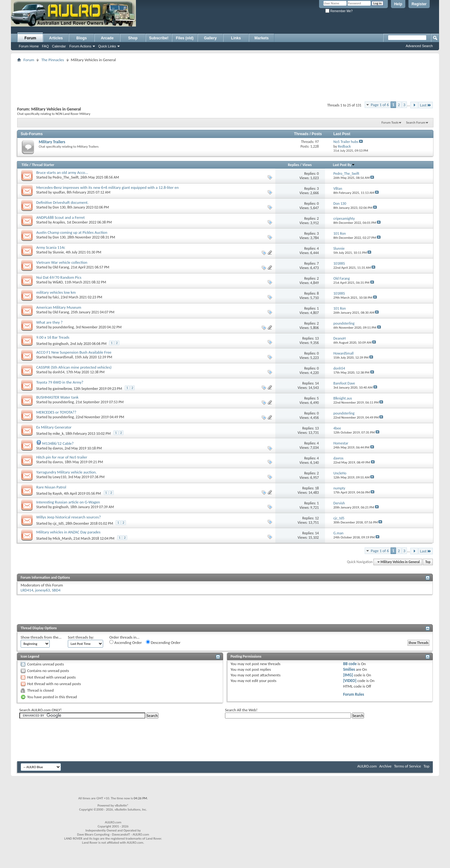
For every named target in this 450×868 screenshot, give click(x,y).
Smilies (349, 669)
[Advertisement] (212, 21)
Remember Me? (339, 11)
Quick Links (107, 46)
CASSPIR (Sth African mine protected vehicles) (74, 367)
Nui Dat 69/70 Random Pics (59, 277)
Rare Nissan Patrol (51, 487)
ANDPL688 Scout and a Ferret (60, 217)
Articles (56, 38)
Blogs (81, 38)
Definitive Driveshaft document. (62, 202)
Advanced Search (419, 46)
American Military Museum (59, 307)
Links (236, 38)
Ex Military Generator (54, 427)
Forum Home (29, 46)
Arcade (107, 38)
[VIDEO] (350, 681)
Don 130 (59, 207)
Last (426, 105)
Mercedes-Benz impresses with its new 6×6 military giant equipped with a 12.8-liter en (107, 187)
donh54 (59, 372)
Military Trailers (52, 142)
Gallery (210, 38)
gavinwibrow (62, 389)
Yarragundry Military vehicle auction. (66, 472)
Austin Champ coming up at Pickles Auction (72, 232)
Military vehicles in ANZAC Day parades (68, 532)
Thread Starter (43, 165)
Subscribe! (159, 38)
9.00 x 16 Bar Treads (53, 337)
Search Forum (416, 123)
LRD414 (27, 590)
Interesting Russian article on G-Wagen (68, 502)
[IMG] (348, 675)
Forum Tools (390, 123)
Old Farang (61, 267)
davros (58, 448)
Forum (30, 38)
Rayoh (57, 493)
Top (428, 562)
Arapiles (59, 222)
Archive (385, 766)
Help (398, 4)
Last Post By (344, 165)
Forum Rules (354, 694)
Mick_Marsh (62, 538)
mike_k (58, 434)
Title (25, 165)
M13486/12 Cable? (58, 443)
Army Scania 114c (51, 247)
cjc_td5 (58, 523)
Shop (133, 38)
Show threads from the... (41, 637)
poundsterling (63, 327)
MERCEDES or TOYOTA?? (56, 412)
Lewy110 (60, 477)
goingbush (61, 344)
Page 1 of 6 (380, 105)
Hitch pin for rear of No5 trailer (62, 457)
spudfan (59, 192)
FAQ (45, 46)
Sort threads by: (81, 637)
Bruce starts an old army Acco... (62, 172)
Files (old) (185, 38)
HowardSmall (63, 357)
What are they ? (49, 322)
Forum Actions (80, 46)
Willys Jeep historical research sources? (68, 517)
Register (419, 4)
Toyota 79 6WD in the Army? (60, 382)
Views (307, 165)
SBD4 (56, 590)
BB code (350, 664)
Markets (261, 38)
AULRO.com (367, 766)
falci (56, 297)
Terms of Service (407, 766)
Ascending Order (126, 642)
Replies (293, 165)
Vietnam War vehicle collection (62, 262)
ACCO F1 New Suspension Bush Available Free (74, 352)
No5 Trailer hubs (346, 142)
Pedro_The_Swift (66, 177)
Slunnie (58, 252)
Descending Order (163, 642)
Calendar (59, 46)
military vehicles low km (56, 292)
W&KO (58, 282)
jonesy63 (43, 590)
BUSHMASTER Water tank (57, 397)
